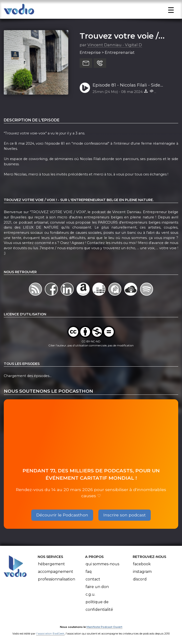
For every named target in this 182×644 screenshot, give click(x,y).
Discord (140, 579)
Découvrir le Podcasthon (62, 515)
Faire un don (97, 587)
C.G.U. (90, 594)
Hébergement (51, 564)
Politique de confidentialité (99, 606)
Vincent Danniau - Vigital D (115, 45)
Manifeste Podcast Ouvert (104, 627)
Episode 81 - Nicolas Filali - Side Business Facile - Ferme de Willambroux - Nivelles (126, 85)
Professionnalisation (57, 579)
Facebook (142, 564)
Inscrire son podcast (125, 515)
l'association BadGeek (50, 634)
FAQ (89, 572)
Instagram (142, 572)
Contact (93, 579)
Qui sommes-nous (102, 564)
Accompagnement (56, 572)
